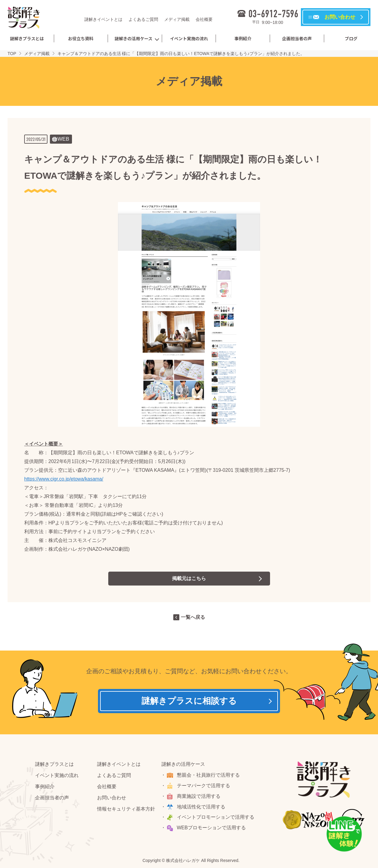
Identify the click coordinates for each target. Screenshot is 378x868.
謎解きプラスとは (27, 38)
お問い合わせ (112, 798)
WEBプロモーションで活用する (211, 828)
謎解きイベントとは (103, 19)
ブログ (351, 38)
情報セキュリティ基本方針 (126, 809)
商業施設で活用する (199, 796)
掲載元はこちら (189, 578)
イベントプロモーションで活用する (216, 817)
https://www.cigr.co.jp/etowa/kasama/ (64, 479)
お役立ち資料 (81, 38)
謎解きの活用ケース (134, 38)
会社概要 (204, 19)
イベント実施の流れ (189, 38)
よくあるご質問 (143, 19)
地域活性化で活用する (201, 807)
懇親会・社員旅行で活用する (208, 775)
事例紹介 (243, 38)
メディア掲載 (177, 19)
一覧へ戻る (193, 617)
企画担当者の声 (297, 38)
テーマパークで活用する (204, 786)
